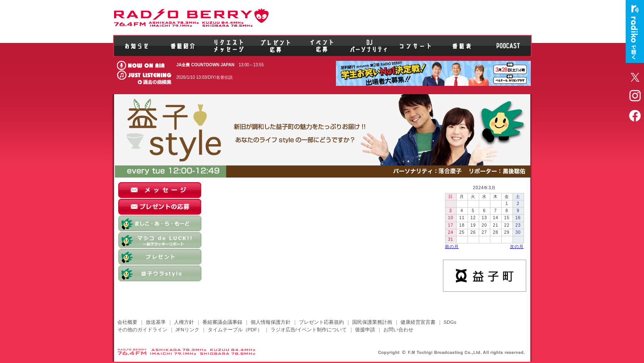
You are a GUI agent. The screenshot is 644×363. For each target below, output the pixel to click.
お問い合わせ (398, 330)
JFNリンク (188, 330)
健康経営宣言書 (418, 322)
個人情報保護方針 (271, 322)
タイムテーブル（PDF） (235, 330)
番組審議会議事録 (222, 322)
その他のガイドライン (142, 330)
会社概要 (127, 322)
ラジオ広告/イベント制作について (309, 330)
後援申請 (365, 330)
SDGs (450, 322)
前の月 (452, 247)
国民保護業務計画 (372, 322)
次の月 (517, 247)
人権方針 (184, 322)
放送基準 (156, 322)
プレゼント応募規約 (321, 322)
